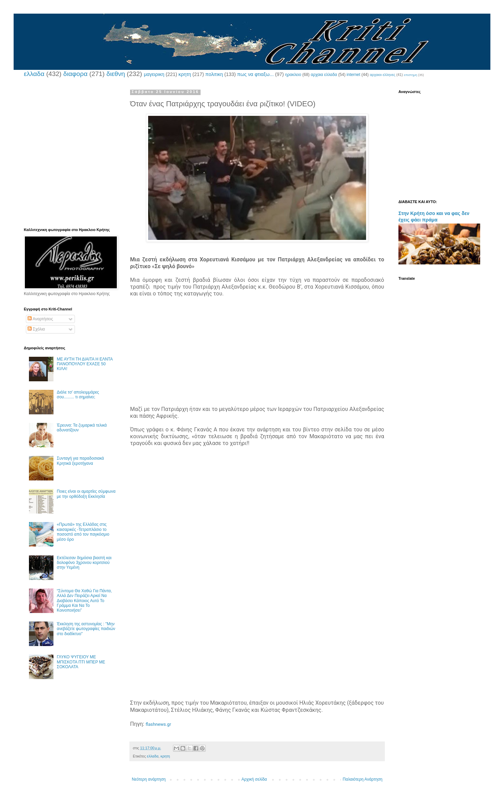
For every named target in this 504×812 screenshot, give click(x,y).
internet (353, 75)
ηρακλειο (293, 75)
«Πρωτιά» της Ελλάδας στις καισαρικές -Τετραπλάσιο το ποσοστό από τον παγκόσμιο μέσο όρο (83, 532)
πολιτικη (214, 74)
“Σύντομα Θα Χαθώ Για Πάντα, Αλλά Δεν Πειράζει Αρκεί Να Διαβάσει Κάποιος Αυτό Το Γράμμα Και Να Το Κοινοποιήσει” (84, 601)
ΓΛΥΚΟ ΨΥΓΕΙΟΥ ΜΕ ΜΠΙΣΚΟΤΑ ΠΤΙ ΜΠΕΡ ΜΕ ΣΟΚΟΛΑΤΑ (81, 662)
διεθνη (115, 74)
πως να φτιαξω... (255, 74)
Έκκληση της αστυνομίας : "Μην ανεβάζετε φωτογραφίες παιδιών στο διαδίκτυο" (86, 629)
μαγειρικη (154, 74)
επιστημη (411, 75)
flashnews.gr (158, 724)
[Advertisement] (257, 358)
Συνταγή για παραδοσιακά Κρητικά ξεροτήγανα (80, 461)
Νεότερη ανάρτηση (149, 779)
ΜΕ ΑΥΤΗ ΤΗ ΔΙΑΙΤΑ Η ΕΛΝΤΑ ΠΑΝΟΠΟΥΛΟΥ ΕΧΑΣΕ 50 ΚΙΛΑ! (85, 364)
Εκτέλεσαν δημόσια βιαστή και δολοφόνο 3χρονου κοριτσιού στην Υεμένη (84, 563)
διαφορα (75, 74)
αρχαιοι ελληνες (383, 75)
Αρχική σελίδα (254, 779)
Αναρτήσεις (40, 319)
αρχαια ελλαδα (324, 75)
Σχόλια (36, 329)
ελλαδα (34, 74)
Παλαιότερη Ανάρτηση (363, 779)
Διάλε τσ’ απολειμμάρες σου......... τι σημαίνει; (78, 395)
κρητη (185, 74)
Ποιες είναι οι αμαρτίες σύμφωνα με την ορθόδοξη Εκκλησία (86, 494)
